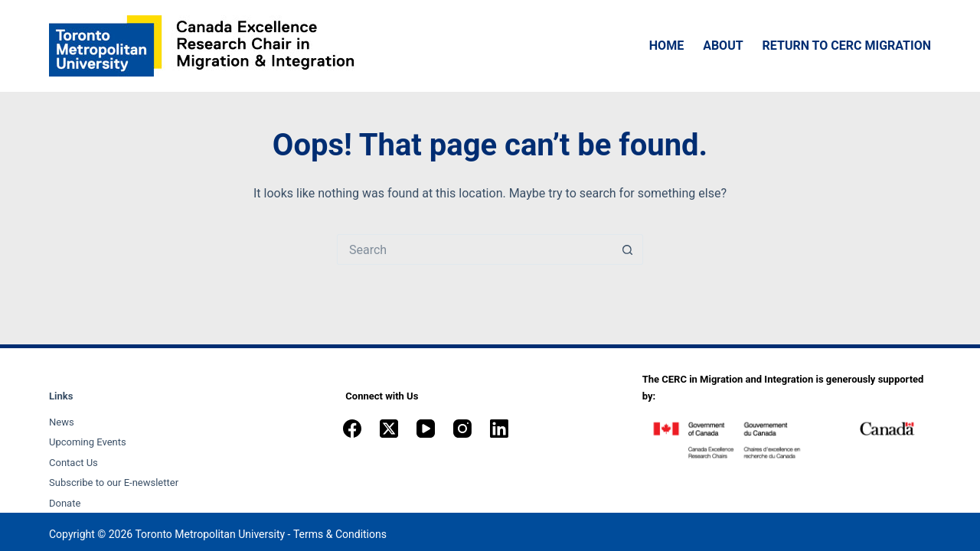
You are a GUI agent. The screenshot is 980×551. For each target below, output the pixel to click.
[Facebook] (352, 429)
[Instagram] (462, 429)
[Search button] (628, 249)
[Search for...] (475, 249)
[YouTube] (426, 429)
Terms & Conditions (340, 534)
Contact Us (73, 463)
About (723, 46)
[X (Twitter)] (389, 429)
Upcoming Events (88, 442)
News (62, 422)
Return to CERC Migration (847, 46)
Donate (65, 503)
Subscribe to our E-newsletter (114, 483)
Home (666, 46)
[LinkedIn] (499, 429)
